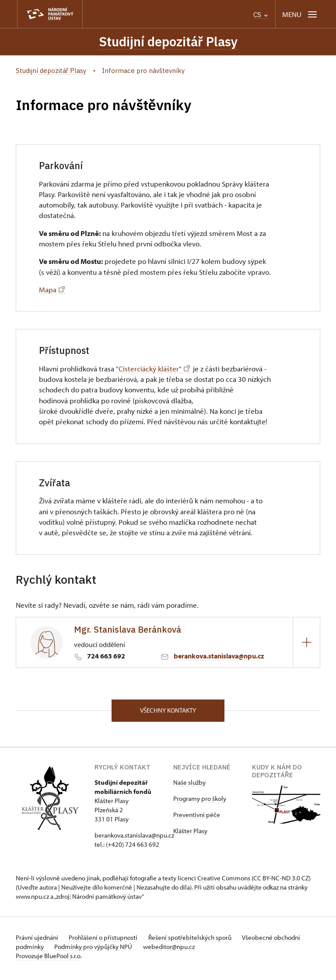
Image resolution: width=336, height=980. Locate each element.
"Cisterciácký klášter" (153, 370)
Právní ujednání (38, 941)
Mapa (52, 291)
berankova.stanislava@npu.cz (219, 658)
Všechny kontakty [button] (168, 713)
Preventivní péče (197, 819)
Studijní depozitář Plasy (168, 42)
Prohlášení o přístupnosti (108, 941)
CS (261, 15)
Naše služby (189, 786)
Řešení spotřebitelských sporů (200, 941)
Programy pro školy (200, 802)
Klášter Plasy (190, 835)
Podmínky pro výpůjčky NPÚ (126, 951)
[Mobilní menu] (300, 14)
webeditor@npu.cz (206, 951)
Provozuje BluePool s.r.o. (49, 960)
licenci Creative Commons (214, 882)
